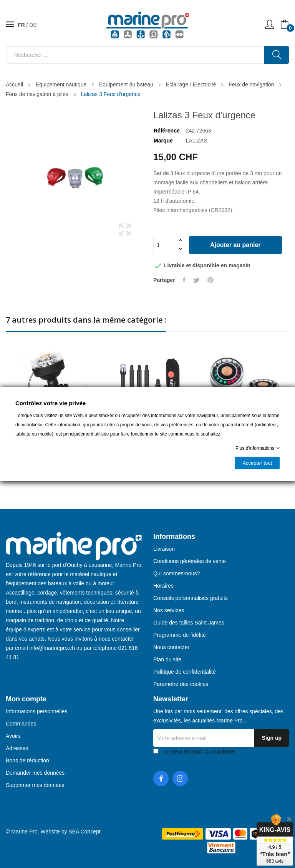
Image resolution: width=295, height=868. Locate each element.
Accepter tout (257, 463)
